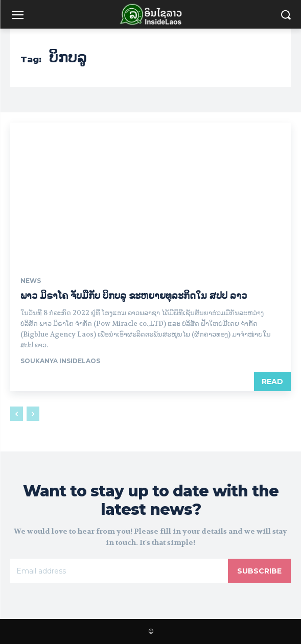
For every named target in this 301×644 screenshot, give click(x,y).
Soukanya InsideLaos (60, 361)
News (31, 281)
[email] (119, 571)
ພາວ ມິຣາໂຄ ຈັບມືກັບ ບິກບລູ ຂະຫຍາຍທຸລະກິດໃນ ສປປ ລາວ (134, 296)
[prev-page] (17, 414)
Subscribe (259, 571)
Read (272, 381)
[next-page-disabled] (33, 414)
